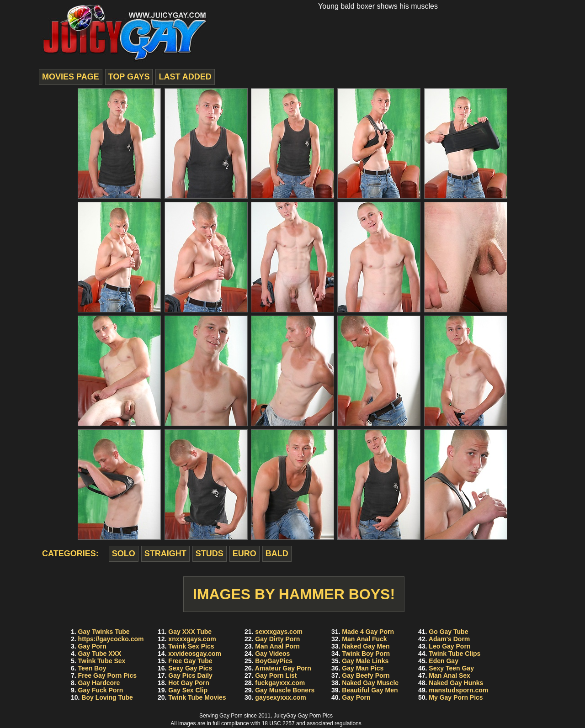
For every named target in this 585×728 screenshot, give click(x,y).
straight (165, 554)
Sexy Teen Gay (451, 668)
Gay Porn (92, 646)
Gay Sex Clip (188, 690)
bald (277, 554)
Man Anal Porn (277, 646)
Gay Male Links (365, 661)
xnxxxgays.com (192, 639)
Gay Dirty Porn (277, 639)
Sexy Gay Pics (190, 668)
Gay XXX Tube (190, 632)
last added (185, 77)
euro (245, 554)
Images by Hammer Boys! (294, 594)
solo (124, 554)
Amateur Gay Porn (283, 668)
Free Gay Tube (190, 661)
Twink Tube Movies (197, 697)
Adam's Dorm (449, 639)
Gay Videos (272, 654)
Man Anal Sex (449, 675)
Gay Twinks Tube (104, 632)
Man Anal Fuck (364, 639)
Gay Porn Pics (315, 716)
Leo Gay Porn (449, 646)
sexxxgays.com (279, 632)
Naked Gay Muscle (370, 683)
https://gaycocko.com (111, 639)
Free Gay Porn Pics (107, 675)
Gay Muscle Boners (285, 690)
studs (210, 554)
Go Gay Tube (448, 632)
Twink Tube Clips (455, 654)
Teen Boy (92, 668)
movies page (71, 77)
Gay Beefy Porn (366, 675)
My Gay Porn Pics (456, 697)
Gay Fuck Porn (101, 690)
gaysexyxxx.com (280, 697)
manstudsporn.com (458, 690)
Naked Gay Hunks (456, 683)
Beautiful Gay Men (370, 690)
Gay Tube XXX (100, 654)
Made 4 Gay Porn (368, 632)
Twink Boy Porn (366, 654)
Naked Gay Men (366, 646)
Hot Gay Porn (189, 683)
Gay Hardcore (99, 683)
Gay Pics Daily (190, 675)
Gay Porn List (276, 675)
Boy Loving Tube (107, 697)
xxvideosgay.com (195, 654)
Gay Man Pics (363, 668)
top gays (129, 77)
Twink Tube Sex (102, 661)
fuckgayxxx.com (280, 683)
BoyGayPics (274, 661)
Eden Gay (444, 661)
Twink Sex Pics (191, 646)
